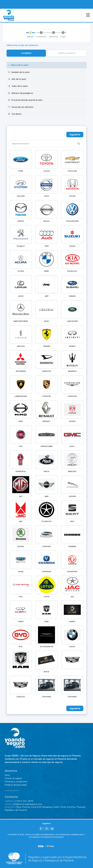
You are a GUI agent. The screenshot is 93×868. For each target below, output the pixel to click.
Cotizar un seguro (13, 778)
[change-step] (46, 65)
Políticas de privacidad (16, 785)
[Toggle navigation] (88, 15)
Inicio (7, 775)
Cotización (41, 37)
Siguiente (75, 135)
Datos (30, 37)
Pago (63, 37)
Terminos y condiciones (16, 782)
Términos (54, 37)
